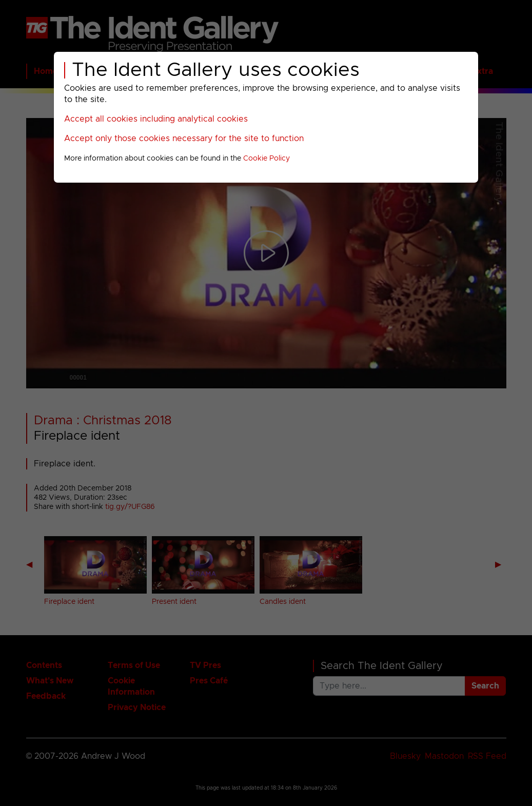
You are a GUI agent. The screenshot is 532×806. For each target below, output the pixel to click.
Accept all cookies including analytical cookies (156, 119)
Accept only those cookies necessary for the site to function (184, 139)
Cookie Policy (267, 159)
